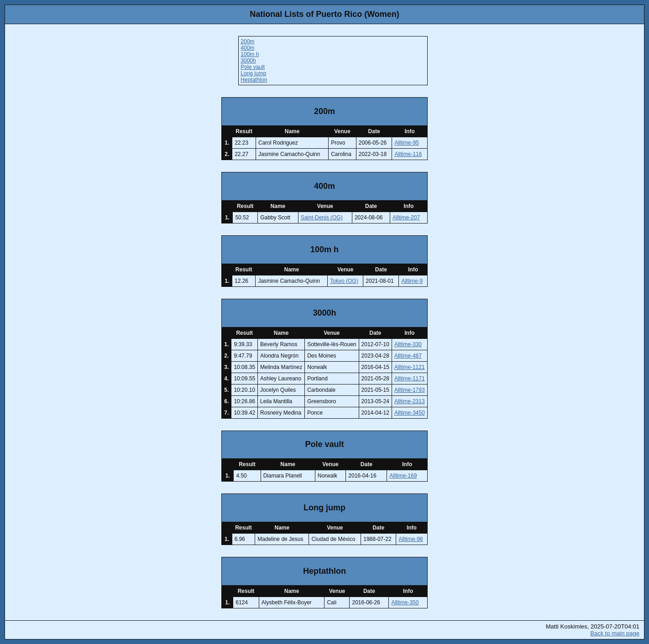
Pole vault (253, 67)
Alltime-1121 (410, 367)
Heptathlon (254, 80)
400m (247, 48)
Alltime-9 (412, 281)
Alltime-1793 (410, 390)
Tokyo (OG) (344, 281)
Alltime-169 (403, 476)
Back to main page (615, 633)
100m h (250, 54)
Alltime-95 (406, 143)
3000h (248, 61)
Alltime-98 (411, 539)
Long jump (253, 73)
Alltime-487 (408, 356)
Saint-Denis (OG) (322, 218)
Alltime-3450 (410, 413)
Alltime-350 (405, 602)
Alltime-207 (406, 218)
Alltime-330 (408, 344)
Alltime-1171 (410, 379)
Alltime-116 (408, 154)
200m (247, 42)
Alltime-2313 (410, 401)
